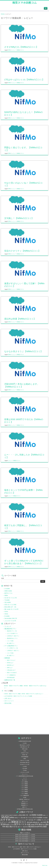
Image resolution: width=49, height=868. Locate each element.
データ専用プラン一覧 (12, 648)
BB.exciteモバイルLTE (25, 745)
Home (3, 14)
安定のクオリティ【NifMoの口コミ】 (22, 251)
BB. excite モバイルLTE (11, 609)
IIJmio (6, 611)
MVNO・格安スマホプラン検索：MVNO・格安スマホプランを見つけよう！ (24, 694)
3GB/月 (7, 815)
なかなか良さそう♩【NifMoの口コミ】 (23, 351)
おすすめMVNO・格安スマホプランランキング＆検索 (18, 696)
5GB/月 (11, 815)
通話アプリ (20, 827)
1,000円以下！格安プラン (13, 651)
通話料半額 (25, 827)
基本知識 (29, 822)
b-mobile (7, 616)
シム (16, 820)
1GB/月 (3, 815)
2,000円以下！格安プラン (13, 636)
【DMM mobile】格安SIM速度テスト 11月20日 (25, 835)
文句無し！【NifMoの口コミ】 (19, 218)
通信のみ (42, 824)
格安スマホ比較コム (25, 3)
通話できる (13, 827)
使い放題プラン (11, 643)
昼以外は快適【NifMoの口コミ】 (20, 319)
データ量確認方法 (11, 675)
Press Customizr (34, 863)
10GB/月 (15, 815)
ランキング (8, 626)
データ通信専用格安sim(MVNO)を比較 (25, 776)
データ (24, 820)
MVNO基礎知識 (25, 757)
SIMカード (18, 818)
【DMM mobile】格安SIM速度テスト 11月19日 (25, 837)
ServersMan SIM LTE (11, 618)
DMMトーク (45, 815)
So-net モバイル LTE (11, 598)
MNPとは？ (10, 668)
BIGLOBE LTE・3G (25, 747)
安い (39, 822)
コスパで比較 (10, 641)
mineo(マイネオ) (25, 753)
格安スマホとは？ (11, 660)
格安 (45, 822)
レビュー (14, 50)
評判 (37, 824)
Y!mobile (7, 600)
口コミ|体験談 (25, 782)
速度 (45, 826)
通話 (7, 827)
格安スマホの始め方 (12, 673)
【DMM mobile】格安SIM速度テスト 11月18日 (25, 839)
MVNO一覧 (25, 755)
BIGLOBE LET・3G (10, 607)
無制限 (33, 825)
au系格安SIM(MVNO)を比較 (25, 741)
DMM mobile (8, 591)
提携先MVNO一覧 (10, 680)
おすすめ (6, 820)
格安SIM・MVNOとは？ (25, 799)
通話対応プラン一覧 (12, 631)
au (18, 815)
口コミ (23, 50)
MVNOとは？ (10, 663)
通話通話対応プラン (10, 629)
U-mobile (7, 589)
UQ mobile (8, 602)
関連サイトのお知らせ (25, 833)
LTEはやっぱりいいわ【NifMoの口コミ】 (24, 80)
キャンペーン (25, 774)
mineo (6, 614)
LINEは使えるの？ (11, 670)
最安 (42, 822)
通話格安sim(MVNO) (36, 827)
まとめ (13, 820)
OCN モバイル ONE (10, 605)
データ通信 (37, 820)
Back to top (45, 865)
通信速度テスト (25, 803)
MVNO (5, 817)
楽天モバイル (8, 593)
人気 (9, 822)
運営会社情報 (8, 703)
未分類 (25, 797)
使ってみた (25, 780)
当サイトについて (9, 701)
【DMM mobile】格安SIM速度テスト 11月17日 (25, 841)
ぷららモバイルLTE (10, 621)
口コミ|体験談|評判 (25, 795)
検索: (3, 578)
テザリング (20, 820)
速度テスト (25, 807)
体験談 (19, 50)
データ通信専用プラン (11, 646)
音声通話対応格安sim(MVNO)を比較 (25, 809)
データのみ (29, 820)
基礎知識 (7, 658)
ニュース (25, 778)
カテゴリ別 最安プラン (13, 633)
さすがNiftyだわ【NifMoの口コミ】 (21, 47)
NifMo (10, 50)
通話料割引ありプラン (12, 638)
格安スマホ (10, 824)
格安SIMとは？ (11, 665)
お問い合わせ (8, 698)
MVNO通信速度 (11, 678)
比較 (29, 824)
